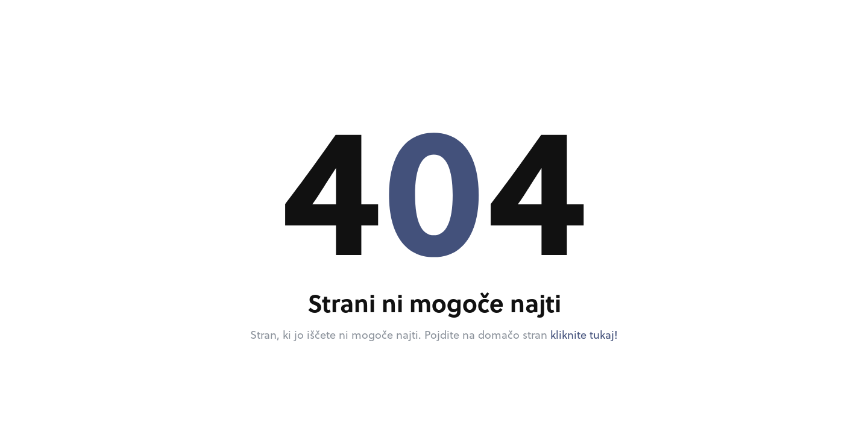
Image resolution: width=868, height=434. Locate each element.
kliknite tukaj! (584, 335)
